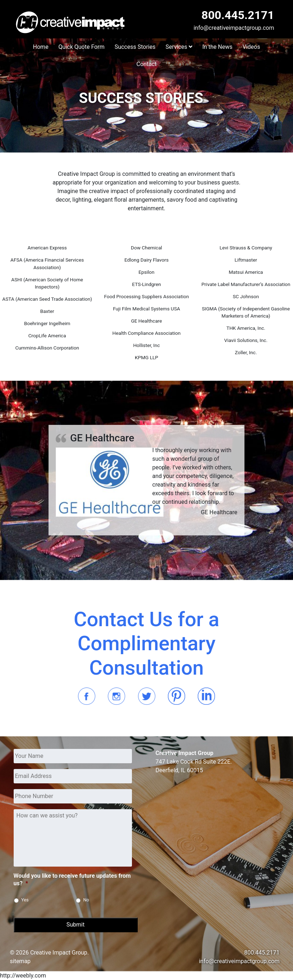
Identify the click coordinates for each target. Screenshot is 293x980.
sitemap (20, 961)
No (86, 900)
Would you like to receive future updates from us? (72, 880)
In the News (218, 47)
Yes (25, 900)
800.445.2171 (238, 15)
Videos (251, 47)
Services (179, 47)
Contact (147, 64)
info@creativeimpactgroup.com (234, 28)
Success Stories (135, 47)
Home (41, 47)
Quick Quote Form (82, 47)
